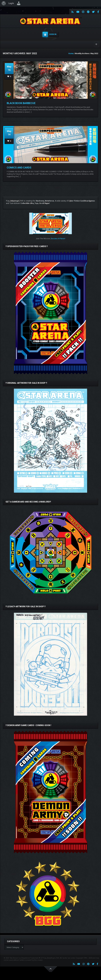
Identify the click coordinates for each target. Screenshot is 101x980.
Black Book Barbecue (21, 103)
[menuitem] (4, 3)
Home (71, 54)
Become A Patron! (58, 239)
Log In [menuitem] (11, 3)
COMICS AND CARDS (19, 168)
